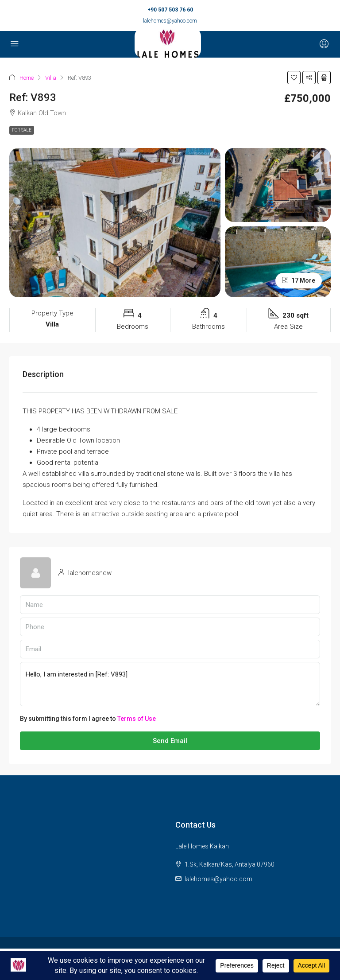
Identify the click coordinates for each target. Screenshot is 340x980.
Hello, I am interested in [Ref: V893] (170, 684)
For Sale (22, 130)
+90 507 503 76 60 (170, 10)
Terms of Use (137, 719)
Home (27, 78)
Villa (51, 78)
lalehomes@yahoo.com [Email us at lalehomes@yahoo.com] (218, 879)
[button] (294, 78)
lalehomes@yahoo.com (170, 21)
